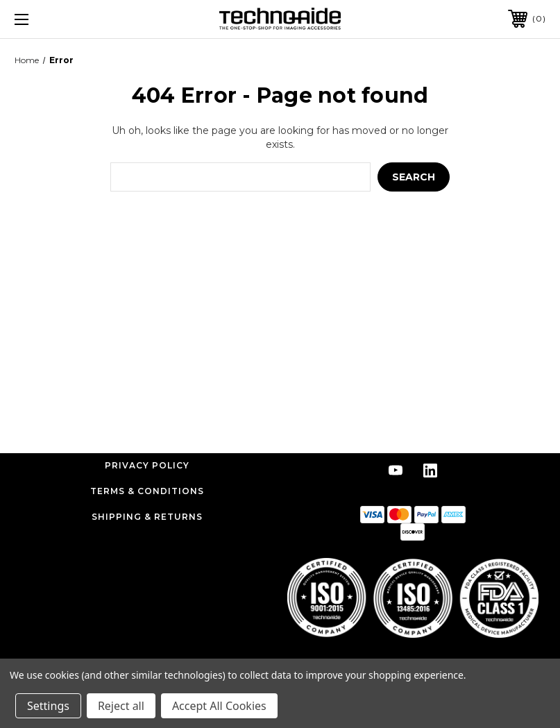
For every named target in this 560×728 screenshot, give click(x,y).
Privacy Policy (147, 465)
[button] (413, 598)
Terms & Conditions (147, 491)
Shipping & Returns (147, 517)
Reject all (121, 706)
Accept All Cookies (219, 706)
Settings (48, 706)
